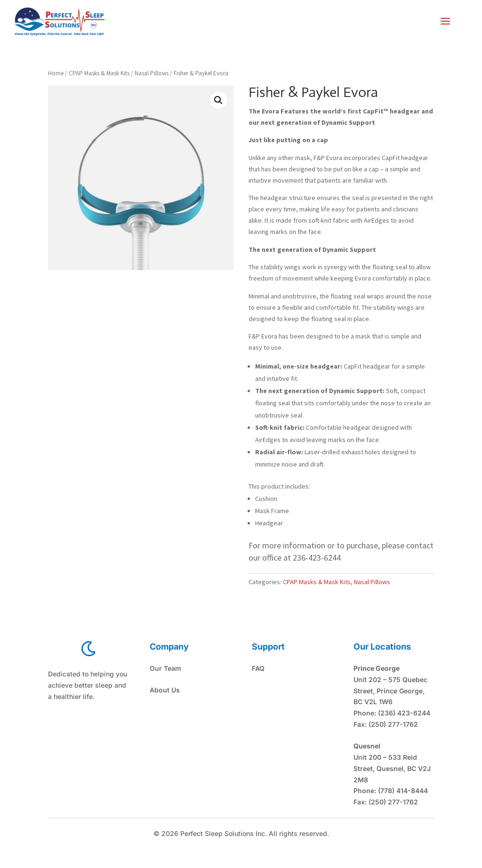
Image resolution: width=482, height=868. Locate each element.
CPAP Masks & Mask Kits (99, 73)
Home (56, 73)
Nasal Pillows (152, 73)
